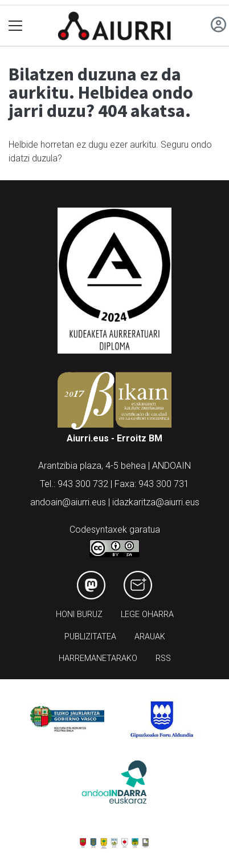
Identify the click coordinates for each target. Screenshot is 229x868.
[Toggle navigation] (16, 26)
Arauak (150, 637)
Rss (163, 658)
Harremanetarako (98, 658)
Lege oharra (147, 615)
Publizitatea (90, 637)
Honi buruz (79, 615)
